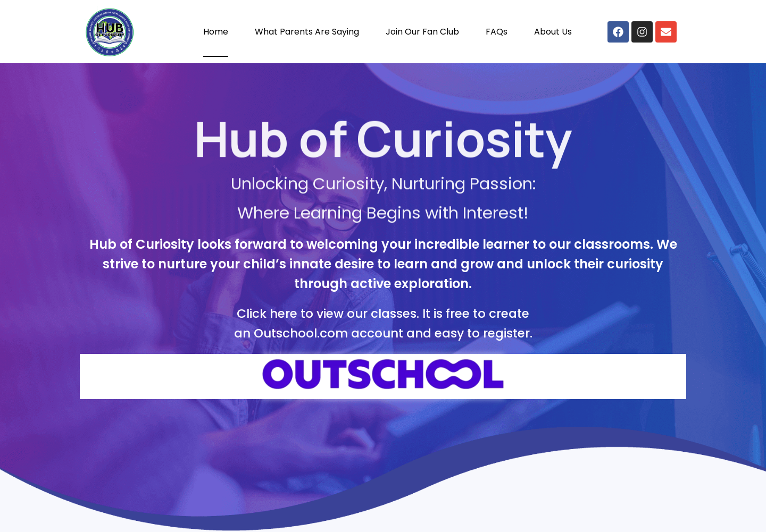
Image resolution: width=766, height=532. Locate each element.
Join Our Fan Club (422, 32)
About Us (553, 32)
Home (216, 32)
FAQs (497, 32)
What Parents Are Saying (307, 32)
